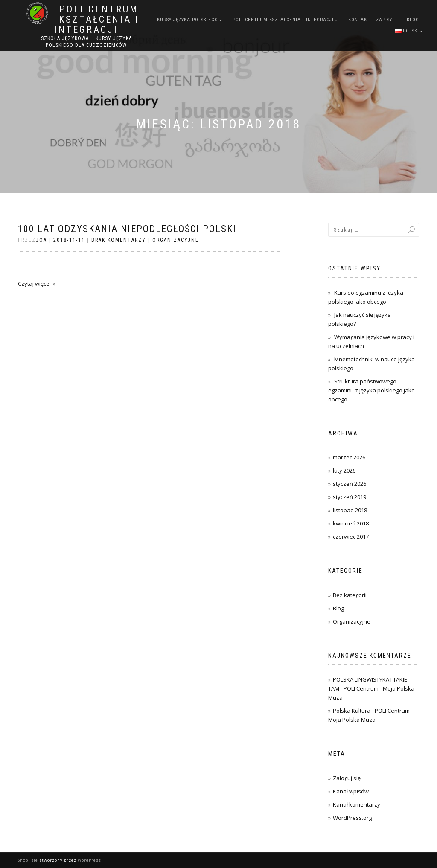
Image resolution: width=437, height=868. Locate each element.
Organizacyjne (176, 240)
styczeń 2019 (350, 497)
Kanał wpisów (351, 791)
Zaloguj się (347, 778)
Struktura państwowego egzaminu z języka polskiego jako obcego (371, 390)
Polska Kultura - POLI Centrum (371, 711)
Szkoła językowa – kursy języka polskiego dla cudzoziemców (86, 42)
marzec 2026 (349, 457)
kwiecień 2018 (351, 523)
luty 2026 (344, 470)
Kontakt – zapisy (370, 20)
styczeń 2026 (350, 484)
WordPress (89, 860)
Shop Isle (28, 860)
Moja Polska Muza (352, 720)
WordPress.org (352, 818)
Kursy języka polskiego (188, 20)
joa (41, 240)
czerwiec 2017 (351, 537)
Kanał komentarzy (357, 804)
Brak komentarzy (119, 240)
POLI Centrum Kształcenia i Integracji (97, 20)
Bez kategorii (350, 595)
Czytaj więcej (34, 284)
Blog (413, 20)
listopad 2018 (350, 510)
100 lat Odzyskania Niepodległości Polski (127, 229)
